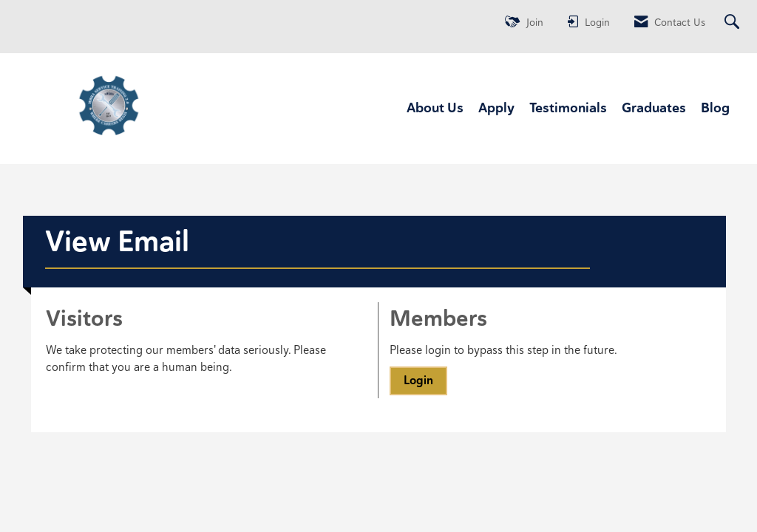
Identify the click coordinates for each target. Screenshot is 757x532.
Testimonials (568, 108)
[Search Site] (734, 23)
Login (418, 380)
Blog (715, 108)
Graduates (654, 108)
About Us (435, 108)
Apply (496, 108)
